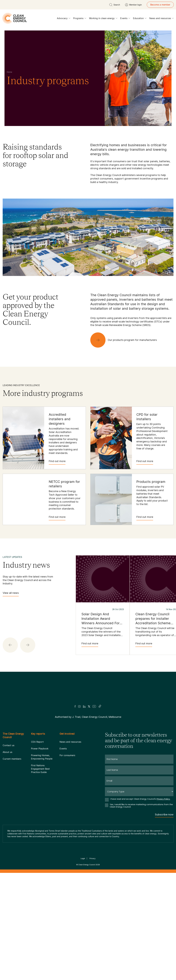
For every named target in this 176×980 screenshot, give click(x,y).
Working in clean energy (103, 19)
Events (125, 19)
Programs (80, 19)
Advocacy (64, 19)
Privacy (92, 858)
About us (7, 752)
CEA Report (37, 742)
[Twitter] (89, 706)
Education (140, 19)
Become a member (160, 5)
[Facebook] (75, 706)
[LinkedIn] (84, 706)
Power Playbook (40, 749)
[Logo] (88, 692)
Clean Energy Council (87, 865)
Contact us (8, 745)
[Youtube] (94, 706)
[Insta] (79, 706)
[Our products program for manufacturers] (126, 340)
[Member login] (133, 5)
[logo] (15, 18)
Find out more (57, 462)
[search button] (115, 5)
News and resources (162, 19)
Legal (83, 858)
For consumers (67, 755)
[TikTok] (100, 706)
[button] (10, 645)
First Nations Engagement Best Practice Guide (40, 769)
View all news (11, 594)
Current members (12, 759)
